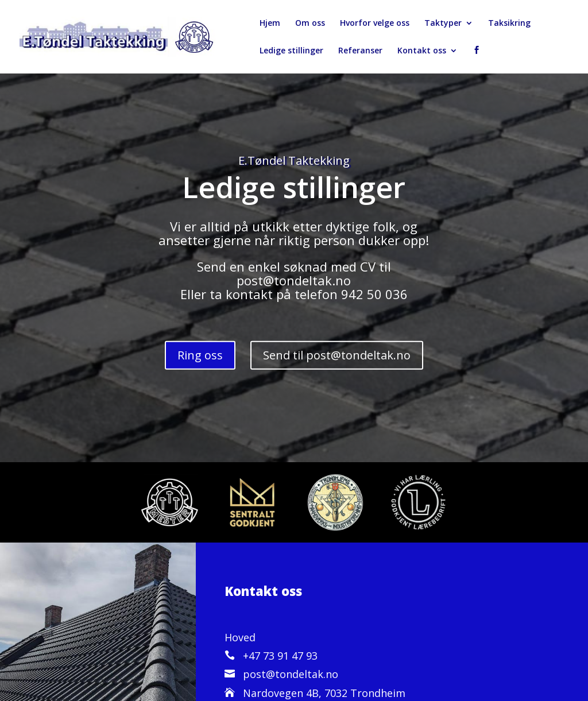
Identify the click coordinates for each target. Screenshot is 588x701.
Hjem (270, 24)
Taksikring (509, 24)
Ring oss (200, 355)
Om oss (310, 24)
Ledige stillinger (291, 51)
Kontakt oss (422, 51)
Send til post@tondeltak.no (337, 355)
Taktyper (443, 24)
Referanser (360, 51)
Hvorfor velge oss (375, 24)
